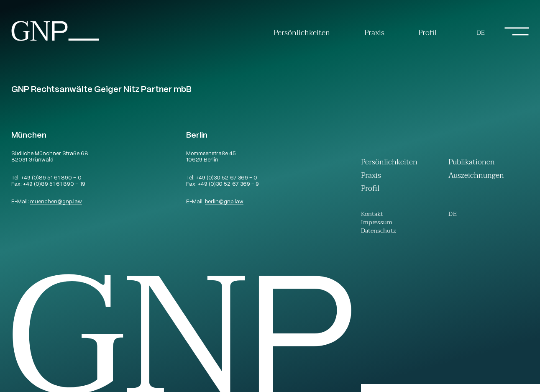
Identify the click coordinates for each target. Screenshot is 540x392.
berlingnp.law (224, 202)
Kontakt (372, 215)
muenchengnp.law (56, 202)
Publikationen (472, 163)
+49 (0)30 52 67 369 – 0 (226, 178)
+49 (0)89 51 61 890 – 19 (54, 185)
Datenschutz (379, 232)
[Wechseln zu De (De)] (481, 33)
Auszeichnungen (476, 176)
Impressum (377, 223)
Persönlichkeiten (302, 33)
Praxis (374, 33)
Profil (427, 33)
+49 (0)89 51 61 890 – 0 (51, 178)
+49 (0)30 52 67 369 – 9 (228, 185)
